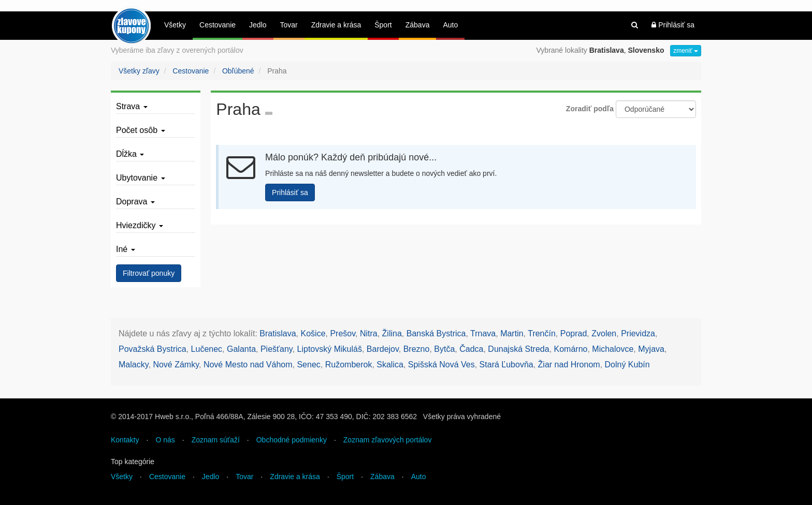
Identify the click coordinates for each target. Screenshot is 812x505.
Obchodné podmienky (292, 440)
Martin (512, 333)
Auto (450, 25)
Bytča (444, 349)
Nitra (369, 333)
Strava (132, 106)
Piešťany (277, 349)
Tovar (289, 25)
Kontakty (125, 440)
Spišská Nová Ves (441, 365)
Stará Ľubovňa (506, 365)
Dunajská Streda (518, 349)
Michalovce (613, 349)
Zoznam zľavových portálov (388, 440)
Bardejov (383, 349)
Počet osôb (141, 130)
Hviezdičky (140, 225)
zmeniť (686, 51)
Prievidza (638, 333)
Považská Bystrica (153, 349)
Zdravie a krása (336, 25)
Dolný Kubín (627, 365)
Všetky (175, 25)
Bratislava (278, 333)
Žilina (392, 333)
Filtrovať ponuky (149, 273)
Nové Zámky (176, 365)
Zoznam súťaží (216, 440)
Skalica (390, 365)
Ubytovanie (141, 178)
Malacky (134, 365)
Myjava (651, 349)
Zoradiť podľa (590, 109)
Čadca (471, 349)
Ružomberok (349, 365)
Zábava (418, 25)
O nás (165, 440)
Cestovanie (218, 25)
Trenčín (542, 333)
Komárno (571, 349)
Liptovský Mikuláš (330, 349)
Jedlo (258, 25)
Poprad (574, 333)
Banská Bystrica (436, 333)
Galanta (241, 349)
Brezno (417, 349)
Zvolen (604, 333)
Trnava (483, 333)
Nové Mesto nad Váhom (248, 365)
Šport (383, 25)
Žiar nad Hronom (569, 365)
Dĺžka (130, 154)
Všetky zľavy (139, 71)
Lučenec (207, 349)
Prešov (343, 333)
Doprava (135, 202)
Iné (126, 249)
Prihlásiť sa (673, 25)
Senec (308, 365)
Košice (313, 333)
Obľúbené (238, 71)
